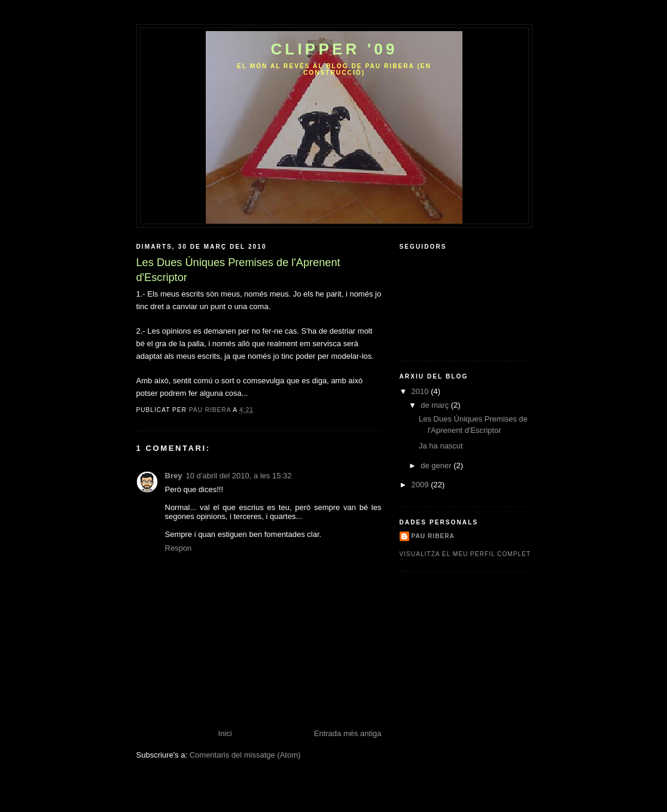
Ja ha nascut (441, 446)
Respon (179, 548)
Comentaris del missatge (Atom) (245, 755)
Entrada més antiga (348, 733)
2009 (421, 485)
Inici (225, 733)
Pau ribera (433, 536)
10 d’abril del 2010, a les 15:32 (238, 476)
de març (436, 405)
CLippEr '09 (334, 49)
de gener (437, 465)
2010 (421, 391)
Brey (174, 476)
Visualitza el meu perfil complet (465, 554)
